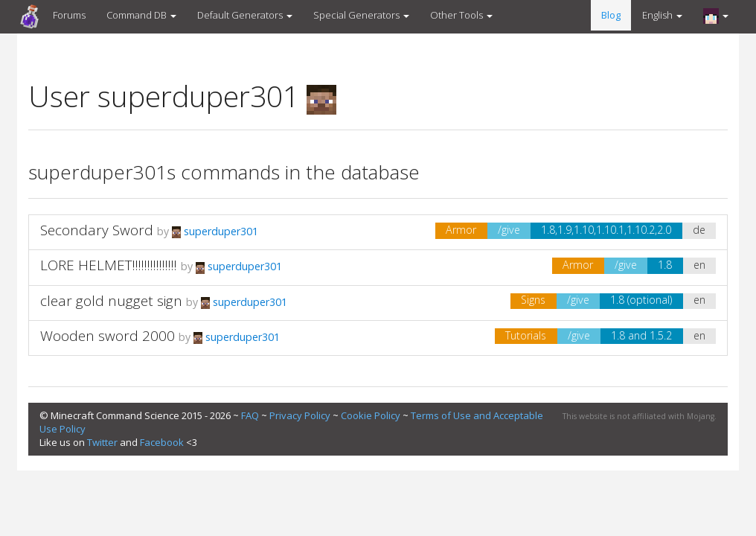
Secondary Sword (97, 230)
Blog (611, 15)
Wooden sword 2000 (108, 336)
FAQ (250, 415)
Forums (69, 15)
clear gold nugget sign (111, 301)
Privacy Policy (300, 415)
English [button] (662, 15)
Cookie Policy (371, 415)
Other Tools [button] (461, 15)
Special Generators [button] (361, 15)
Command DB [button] (141, 15)
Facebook (162, 442)
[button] (716, 16)
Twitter (102, 442)
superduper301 (215, 231)
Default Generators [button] (245, 15)
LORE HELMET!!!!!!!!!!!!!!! (109, 265)
